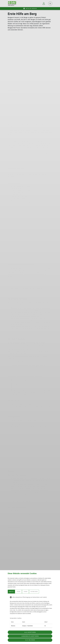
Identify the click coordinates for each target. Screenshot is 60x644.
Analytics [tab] (11, 592)
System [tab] (18, 592)
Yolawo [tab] (25, 592)
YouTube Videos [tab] (34, 592)
